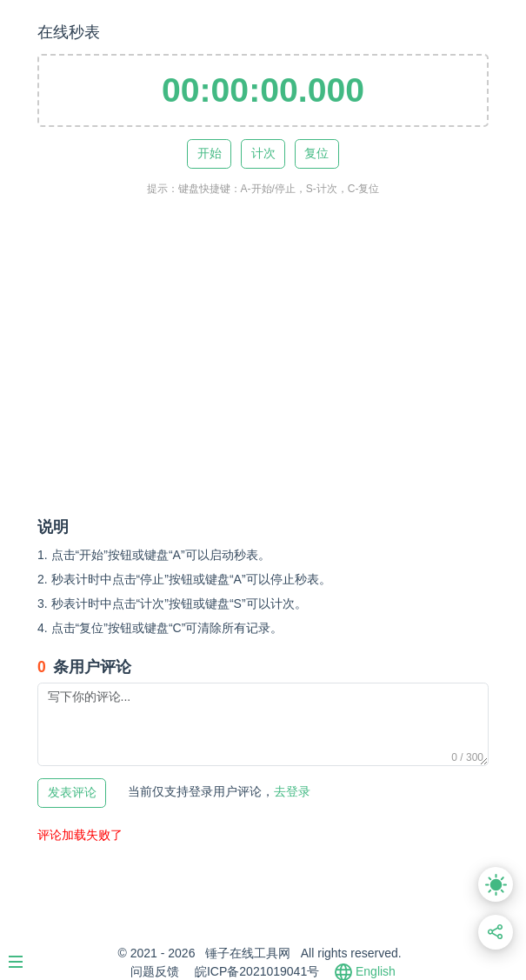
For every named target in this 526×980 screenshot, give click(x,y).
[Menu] (24, 955)
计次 (263, 153)
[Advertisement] (282, 373)
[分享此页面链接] (496, 933)
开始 (210, 153)
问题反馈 (155, 971)
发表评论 (72, 793)
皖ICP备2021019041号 (257, 971)
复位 (316, 153)
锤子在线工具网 (248, 953)
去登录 (219, 791)
